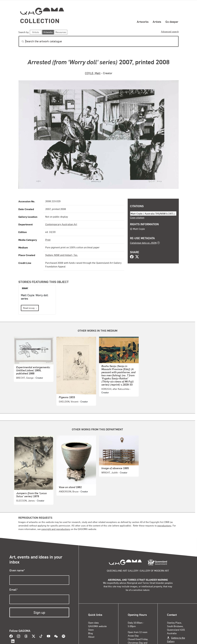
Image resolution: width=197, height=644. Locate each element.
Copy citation (137, 217)
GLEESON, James (25, 501)
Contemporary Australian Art (61, 224)
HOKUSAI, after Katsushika (115, 389)
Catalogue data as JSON (143, 243)
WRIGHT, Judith (110, 472)
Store (91, 630)
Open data (93, 623)
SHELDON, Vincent (69, 401)
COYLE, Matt (93, 73)
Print (48, 240)
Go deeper (172, 22)
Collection (40, 21)
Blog (90, 633)
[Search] (99, 41)
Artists (157, 22)
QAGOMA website (97, 626)
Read (29, 308)
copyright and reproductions (56, 529)
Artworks (143, 22)
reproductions (164, 525)
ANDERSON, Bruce (69, 491)
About (91, 637)
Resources (61, 32)
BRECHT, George (25, 378)
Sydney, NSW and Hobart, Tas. (62, 255)
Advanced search (170, 32)
